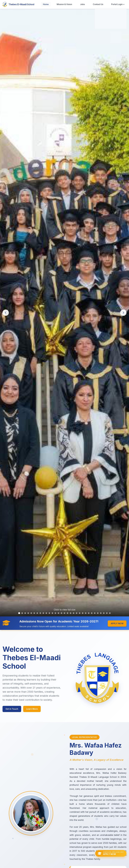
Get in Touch (12, 709)
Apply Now (117, 623)
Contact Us (98, 4)
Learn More (32, 709)
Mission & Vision (64, 4)
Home (46, 4)
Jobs (82, 4)
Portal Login (118, 4)
